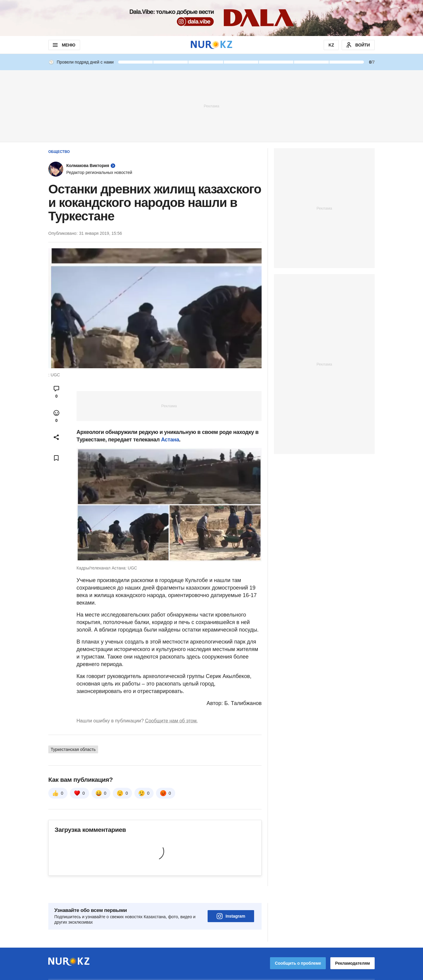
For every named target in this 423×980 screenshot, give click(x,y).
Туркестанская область (73, 749)
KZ (331, 45)
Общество (59, 152)
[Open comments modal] (56, 392)
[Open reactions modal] (56, 416)
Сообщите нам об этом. (172, 721)
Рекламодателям (352, 946)
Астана (170, 440)
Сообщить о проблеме (298, 946)
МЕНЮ (63, 45)
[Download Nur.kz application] (211, 18)
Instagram (231, 899)
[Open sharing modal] (56, 437)
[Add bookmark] (56, 458)
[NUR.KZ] (211, 45)
